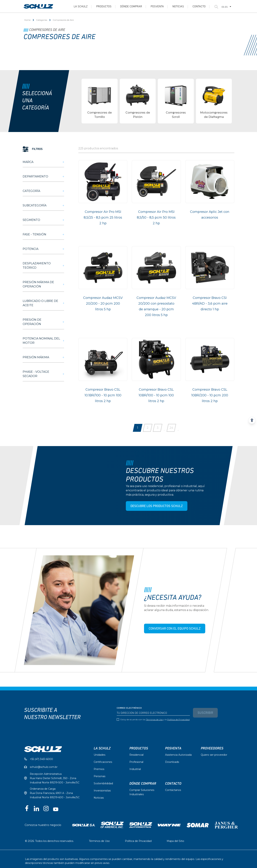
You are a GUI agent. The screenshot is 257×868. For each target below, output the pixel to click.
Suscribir (205, 713)
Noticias (178, 7)
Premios (99, 769)
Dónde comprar (143, 784)
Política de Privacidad (178, 719)
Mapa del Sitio (175, 841)
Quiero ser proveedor (214, 755)
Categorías (42, 20)
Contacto (199, 7)
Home (27, 20)
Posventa (157, 7)
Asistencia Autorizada (178, 755)
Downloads (172, 762)
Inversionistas (102, 791)
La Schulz (81, 7)
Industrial (135, 769)
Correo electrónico (129, 708)
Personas (99, 776)
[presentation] (144, 731)
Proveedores (212, 748)
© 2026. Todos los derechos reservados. (49, 841)
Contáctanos (173, 790)
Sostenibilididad (103, 783)
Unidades (99, 755)
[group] (100, 101)
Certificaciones (103, 762)
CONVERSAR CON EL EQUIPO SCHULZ (175, 629)
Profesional (136, 762)
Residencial (136, 755)
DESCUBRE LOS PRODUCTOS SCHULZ (156, 506)
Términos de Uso (154, 719)
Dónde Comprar (131, 7)
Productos (104, 7)
